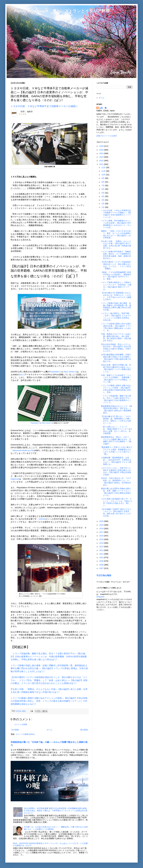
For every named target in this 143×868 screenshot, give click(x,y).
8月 (103, 182)
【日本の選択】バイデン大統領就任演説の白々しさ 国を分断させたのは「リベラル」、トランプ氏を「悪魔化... (116, 265)
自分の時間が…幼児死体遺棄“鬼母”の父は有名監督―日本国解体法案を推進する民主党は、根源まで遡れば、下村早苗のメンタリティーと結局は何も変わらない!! (56, 811)
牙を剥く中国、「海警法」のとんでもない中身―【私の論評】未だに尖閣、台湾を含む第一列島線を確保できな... (116, 245)
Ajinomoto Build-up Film (24, 450)
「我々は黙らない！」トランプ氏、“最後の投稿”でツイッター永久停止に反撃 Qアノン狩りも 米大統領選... (117, 430)
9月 (103, 178)
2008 (102, 565)
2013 (102, 547)
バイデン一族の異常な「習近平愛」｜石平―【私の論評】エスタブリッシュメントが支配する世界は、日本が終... (116, 317)
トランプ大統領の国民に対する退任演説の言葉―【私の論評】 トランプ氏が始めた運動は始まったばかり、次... (116, 327)
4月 (103, 196)
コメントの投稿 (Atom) (25, 734)
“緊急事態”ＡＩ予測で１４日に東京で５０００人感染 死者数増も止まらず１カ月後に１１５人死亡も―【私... (117, 451)
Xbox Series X (70, 372)
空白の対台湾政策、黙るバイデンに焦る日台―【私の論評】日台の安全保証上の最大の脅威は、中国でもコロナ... (116, 348)
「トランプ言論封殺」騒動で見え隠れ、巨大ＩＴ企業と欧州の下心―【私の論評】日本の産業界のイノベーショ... (116, 399)
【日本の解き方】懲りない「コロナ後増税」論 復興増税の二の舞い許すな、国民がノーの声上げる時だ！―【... (116, 420)
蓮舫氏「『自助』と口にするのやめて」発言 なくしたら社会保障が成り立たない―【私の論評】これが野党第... (116, 234)
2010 (102, 557)
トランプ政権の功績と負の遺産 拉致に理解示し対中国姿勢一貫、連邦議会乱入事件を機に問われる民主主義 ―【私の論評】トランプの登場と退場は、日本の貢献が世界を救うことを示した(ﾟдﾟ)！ (49, 668)
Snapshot (100, 597)
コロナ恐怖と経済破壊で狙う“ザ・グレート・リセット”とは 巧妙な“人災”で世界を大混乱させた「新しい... (117, 502)
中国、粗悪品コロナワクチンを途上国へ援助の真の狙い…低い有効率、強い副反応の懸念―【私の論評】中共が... (116, 337)
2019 (102, 525)
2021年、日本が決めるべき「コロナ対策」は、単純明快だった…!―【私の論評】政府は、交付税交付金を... (116, 481)
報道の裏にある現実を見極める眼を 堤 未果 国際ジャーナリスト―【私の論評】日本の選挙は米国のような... (117, 492)
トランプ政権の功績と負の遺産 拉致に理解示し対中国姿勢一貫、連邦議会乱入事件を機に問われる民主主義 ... (116, 306)
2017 (102, 532)
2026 (102, 146)
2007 (102, 568)
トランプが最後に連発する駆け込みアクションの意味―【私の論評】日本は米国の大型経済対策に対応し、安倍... (116, 389)
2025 (102, 150)
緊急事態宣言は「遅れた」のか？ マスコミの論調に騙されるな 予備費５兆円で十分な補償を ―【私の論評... (116, 440)
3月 (103, 200)
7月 (103, 186)
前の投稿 (84, 730)
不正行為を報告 (104, 575)
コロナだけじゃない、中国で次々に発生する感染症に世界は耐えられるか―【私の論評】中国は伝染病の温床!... (116, 471)
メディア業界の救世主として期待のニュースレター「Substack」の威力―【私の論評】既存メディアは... (116, 286)
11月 (104, 171)
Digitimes (15, 479)
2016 (102, 536)
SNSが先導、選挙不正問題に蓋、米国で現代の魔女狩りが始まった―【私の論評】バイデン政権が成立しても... (116, 368)
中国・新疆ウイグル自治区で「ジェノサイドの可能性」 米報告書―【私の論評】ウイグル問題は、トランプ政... (116, 379)
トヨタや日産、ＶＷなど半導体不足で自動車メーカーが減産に (44, 106)
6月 (103, 189)
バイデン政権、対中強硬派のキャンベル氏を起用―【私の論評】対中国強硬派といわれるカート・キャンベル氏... (116, 224)
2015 (102, 539)
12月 (104, 167)
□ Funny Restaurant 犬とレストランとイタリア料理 (60, 11)
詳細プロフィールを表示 (107, 136)
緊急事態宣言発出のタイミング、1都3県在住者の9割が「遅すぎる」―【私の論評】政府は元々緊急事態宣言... (117, 409)
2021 (102, 164)
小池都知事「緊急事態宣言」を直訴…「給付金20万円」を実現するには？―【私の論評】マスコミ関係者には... (116, 461)
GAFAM (42, 519)
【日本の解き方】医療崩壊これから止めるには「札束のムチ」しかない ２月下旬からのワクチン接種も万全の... (116, 296)
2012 (102, 550)
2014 (102, 543)
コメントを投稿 (21, 724)
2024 (102, 153)
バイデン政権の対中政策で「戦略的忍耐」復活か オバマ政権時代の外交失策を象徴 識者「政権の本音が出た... (116, 255)
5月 (103, 193)
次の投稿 (15, 730)
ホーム (50, 730)
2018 (102, 529)
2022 (102, 161)
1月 (103, 207)
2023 (102, 157)
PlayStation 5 (55, 372)
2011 (102, 554)
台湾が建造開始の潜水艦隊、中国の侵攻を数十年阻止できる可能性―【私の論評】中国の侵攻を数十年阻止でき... (116, 358)
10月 (104, 175)
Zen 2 (22, 375)
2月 (103, 204)
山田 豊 (103, 108)
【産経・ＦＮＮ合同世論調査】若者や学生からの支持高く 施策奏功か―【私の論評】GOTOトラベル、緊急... (116, 276)
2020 (102, 521)
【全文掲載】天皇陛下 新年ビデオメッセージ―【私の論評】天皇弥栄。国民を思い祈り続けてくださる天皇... (116, 512)
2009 (102, 561)
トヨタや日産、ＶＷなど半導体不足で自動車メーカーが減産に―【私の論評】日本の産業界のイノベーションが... (116, 214)
